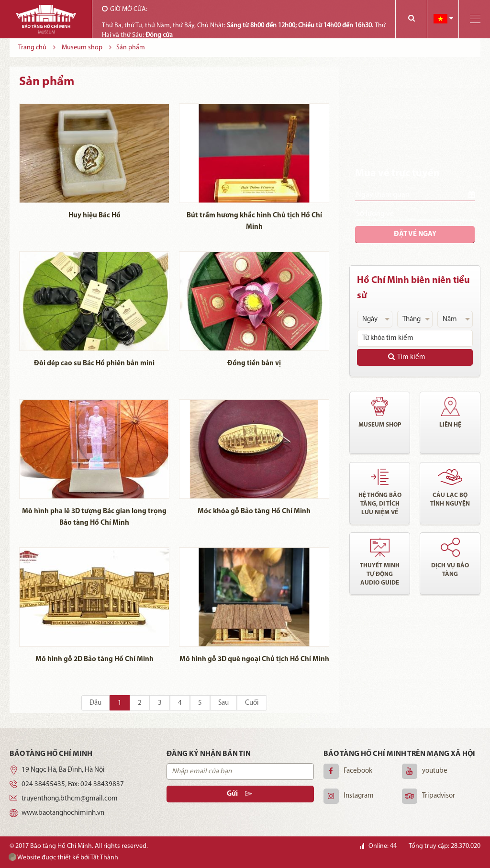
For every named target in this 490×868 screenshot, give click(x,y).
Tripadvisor (439, 796)
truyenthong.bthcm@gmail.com (70, 799)
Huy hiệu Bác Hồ (95, 216)
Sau (223, 703)
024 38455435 (43, 784)
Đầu (95, 703)
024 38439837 (102, 784)
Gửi (239, 794)
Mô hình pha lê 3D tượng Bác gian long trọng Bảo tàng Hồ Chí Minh (94, 517)
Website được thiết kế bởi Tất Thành (63, 857)
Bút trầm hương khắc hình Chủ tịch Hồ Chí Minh (254, 221)
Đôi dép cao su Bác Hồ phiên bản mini (94, 364)
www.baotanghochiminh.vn (63, 813)
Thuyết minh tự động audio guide (380, 574)
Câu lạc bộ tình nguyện (450, 500)
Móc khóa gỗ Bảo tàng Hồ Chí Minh (254, 512)
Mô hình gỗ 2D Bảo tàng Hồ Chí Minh (95, 659)
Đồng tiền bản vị (254, 364)
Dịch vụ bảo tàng (450, 570)
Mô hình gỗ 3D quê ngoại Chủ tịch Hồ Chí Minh (254, 659)
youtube (435, 771)
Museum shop (380, 425)
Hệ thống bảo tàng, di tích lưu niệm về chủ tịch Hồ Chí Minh (380, 505)
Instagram (359, 796)
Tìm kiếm (407, 357)
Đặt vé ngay (415, 234)
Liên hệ (450, 425)
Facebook (358, 771)
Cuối (252, 703)
